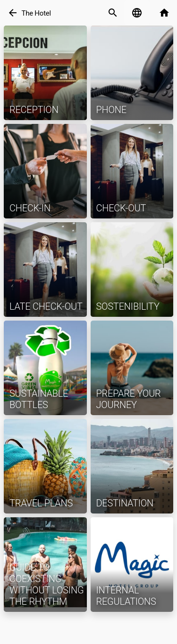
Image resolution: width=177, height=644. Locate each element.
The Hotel (36, 13)
